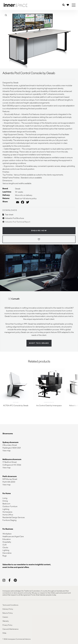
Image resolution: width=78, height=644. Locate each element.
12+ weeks (19, 192)
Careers (5, 617)
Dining (5, 501)
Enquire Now (39, 231)
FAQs (4, 633)
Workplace (7, 534)
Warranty (6, 621)
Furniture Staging (9, 520)
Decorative (7, 553)
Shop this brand (39, 343)
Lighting (6, 509)
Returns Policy (8, 613)
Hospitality (7, 542)
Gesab (18, 189)
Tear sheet (8, 215)
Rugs (5, 556)
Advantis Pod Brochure (13, 218)
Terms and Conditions (10, 605)
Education (7, 539)
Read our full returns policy (26, 198)
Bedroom (6, 504)
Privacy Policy (7, 625)
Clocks (5, 547)
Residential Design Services (14, 517)
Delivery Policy (8, 609)
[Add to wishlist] (39, 239)
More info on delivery (24, 195)
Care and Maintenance (10, 629)
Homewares (7, 512)
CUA (5, 545)
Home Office (8, 515)
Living (5, 498)
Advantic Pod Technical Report (16, 222)
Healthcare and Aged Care (13, 536)
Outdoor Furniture (10, 506)
